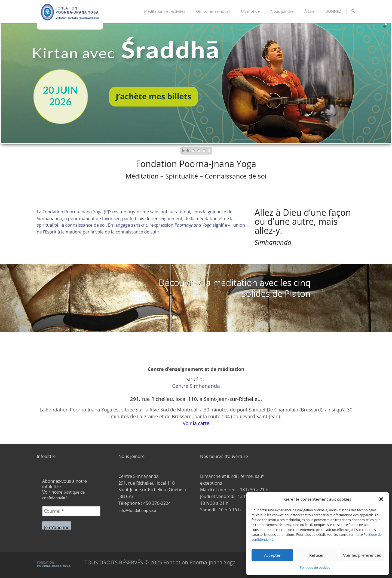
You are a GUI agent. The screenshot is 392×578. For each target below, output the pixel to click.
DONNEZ (333, 11)
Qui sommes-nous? (213, 11)
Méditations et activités (165, 11)
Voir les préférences (362, 555)
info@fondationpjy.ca (137, 510)
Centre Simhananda (196, 386)
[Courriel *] (71, 511)
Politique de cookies (315, 568)
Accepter (272, 555)
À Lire (309, 11)
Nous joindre (282, 11)
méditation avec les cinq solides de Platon (262, 288)
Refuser (317, 555)
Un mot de (250, 11)
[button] (381, 499)
